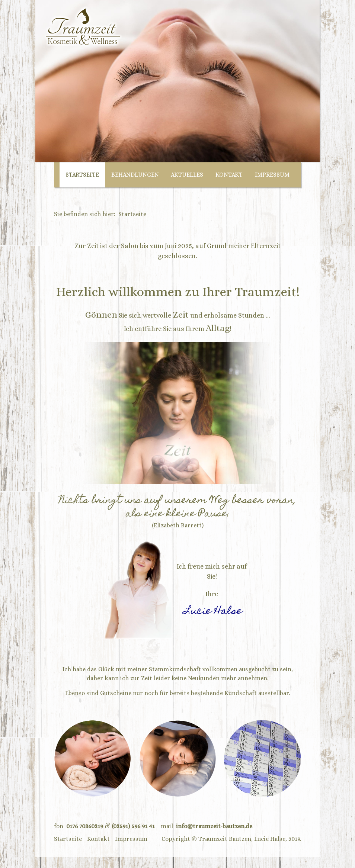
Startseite (82, 175)
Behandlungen (135, 175)
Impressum (272, 175)
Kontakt (229, 175)
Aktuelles (187, 175)
